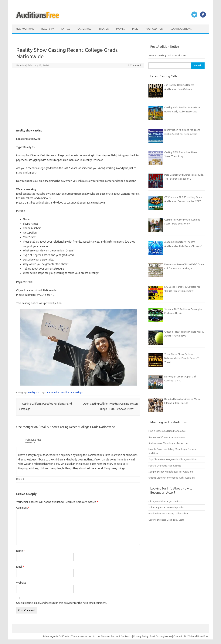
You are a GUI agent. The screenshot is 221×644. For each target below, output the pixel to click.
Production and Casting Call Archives (168, 513)
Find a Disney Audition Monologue (167, 431)
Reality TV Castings (72, 392)
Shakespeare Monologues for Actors (168, 443)
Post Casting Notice (161, 636)
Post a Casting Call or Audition (167, 55)
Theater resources (81, 636)
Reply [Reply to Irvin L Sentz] (19, 479)
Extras (66, 29)
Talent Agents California (56, 636)
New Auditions (25, 29)
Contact (178, 636)
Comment (23, 508)
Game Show (84, 29)
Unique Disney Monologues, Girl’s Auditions (172, 478)
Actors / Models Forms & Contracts (112, 636)
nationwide (53, 392)
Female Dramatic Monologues (165, 466)
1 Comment (135, 65)
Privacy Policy (141, 636)
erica (23, 65)
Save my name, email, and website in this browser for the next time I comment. (62, 603)
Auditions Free (200, 636)
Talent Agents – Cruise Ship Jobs (166, 507)
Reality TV (48, 29)
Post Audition (154, 29)
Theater (104, 29)
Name (20, 551)
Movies (120, 29)
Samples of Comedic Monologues (167, 437)
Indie (135, 29)
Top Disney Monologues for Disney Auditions (173, 459)
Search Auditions (181, 29)
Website (21, 583)
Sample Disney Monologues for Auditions (171, 472)
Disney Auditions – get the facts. (166, 501)
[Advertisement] (78, 98)
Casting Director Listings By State (167, 520)
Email (20, 567)
